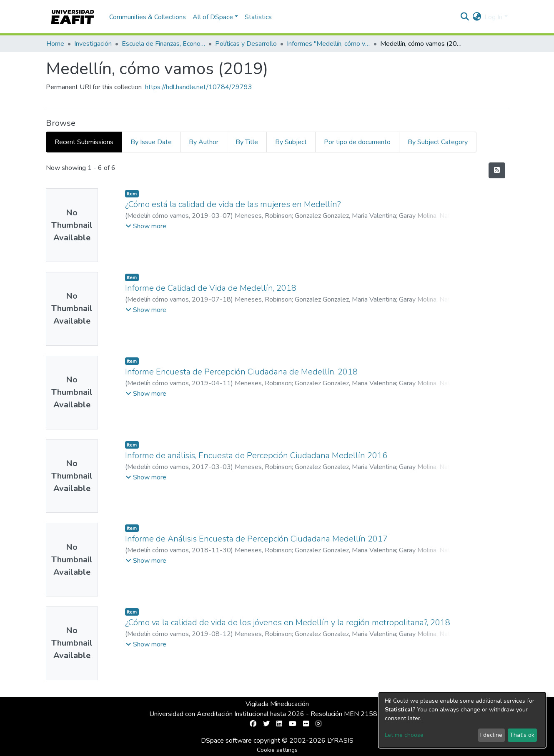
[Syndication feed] (497, 170)
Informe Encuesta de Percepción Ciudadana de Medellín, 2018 (241, 372)
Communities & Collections (148, 17)
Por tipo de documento (357, 142)
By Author (204, 142)
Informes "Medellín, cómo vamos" (328, 44)
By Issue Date (151, 142)
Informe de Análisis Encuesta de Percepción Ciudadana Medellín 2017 (256, 539)
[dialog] (462, 720)
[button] (477, 17)
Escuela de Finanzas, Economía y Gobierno (163, 44)
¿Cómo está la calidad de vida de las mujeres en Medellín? (233, 204)
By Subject (291, 142)
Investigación (93, 44)
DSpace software (226, 741)
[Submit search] (465, 17)
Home (55, 44)
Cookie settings (277, 750)
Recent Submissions (84, 142)
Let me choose (404, 735)
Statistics (258, 17)
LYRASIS (340, 741)
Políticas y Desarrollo (246, 44)
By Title (247, 142)
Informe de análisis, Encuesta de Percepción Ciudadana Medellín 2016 (256, 455)
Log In (493, 17)
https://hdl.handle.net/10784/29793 (199, 87)
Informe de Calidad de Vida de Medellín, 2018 (211, 288)
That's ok (522, 735)
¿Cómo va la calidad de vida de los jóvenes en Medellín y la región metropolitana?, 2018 (288, 623)
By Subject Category (438, 142)
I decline (491, 735)
